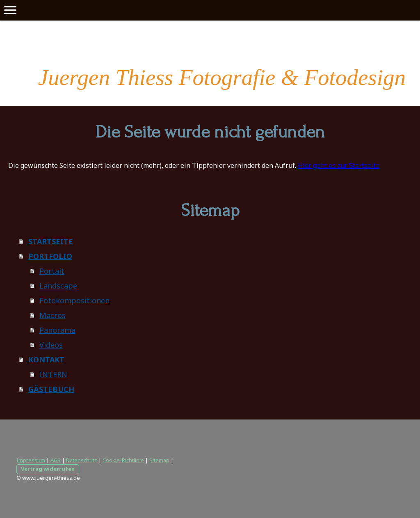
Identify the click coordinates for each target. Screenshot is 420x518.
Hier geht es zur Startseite (339, 165)
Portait (52, 271)
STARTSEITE (51, 241)
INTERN (53, 374)
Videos (51, 345)
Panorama (57, 330)
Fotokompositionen (74, 300)
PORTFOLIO (50, 256)
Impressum (31, 460)
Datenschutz (82, 460)
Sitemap (159, 460)
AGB (56, 460)
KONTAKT (46, 360)
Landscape (58, 286)
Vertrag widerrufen (48, 469)
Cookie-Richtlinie (123, 460)
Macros (52, 315)
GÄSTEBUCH (51, 389)
